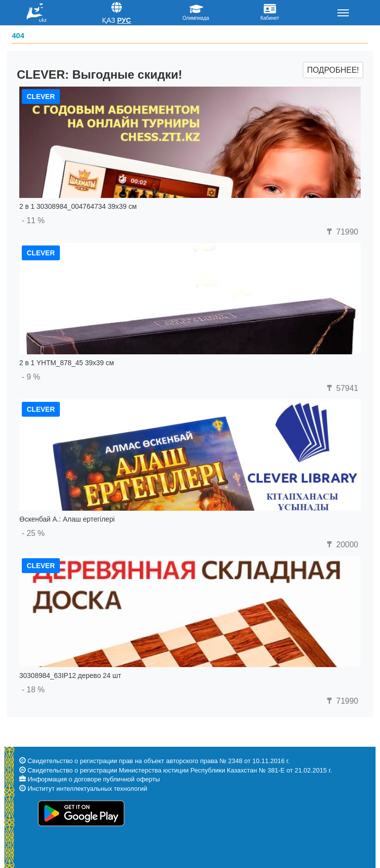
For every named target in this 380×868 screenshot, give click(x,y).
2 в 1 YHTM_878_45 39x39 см (67, 363)
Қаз (109, 20)
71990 (341, 232)
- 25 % (33, 533)
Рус (124, 20)
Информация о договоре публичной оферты (94, 779)
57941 (341, 388)
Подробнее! (333, 70)
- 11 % (33, 220)
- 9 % (31, 377)
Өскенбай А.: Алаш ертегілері (67, 519)
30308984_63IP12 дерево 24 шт (70, 675)
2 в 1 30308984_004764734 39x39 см (78, 206)
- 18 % (33, 690)
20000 (341, 545)
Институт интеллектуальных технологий (88, 789)
